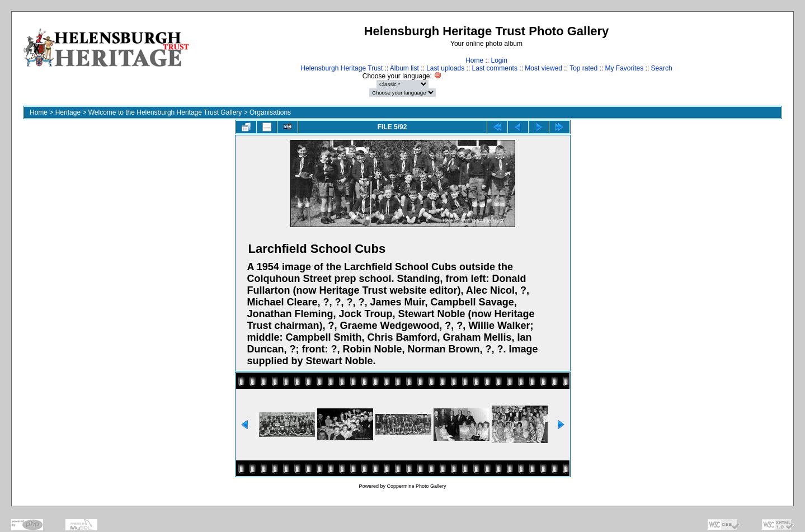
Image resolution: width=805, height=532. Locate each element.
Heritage (68, 112)
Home (474, 60)
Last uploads (445, 68)
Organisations (270, 112)
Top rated (583, 68)
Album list (404, 68)
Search (662, 68)
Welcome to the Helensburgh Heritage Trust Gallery (165, 112)
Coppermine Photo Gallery (416, 486)
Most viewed (543, 68)
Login (499, 60)
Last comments (495, 68)
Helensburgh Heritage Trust (342, 68)
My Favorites (625, 68)
